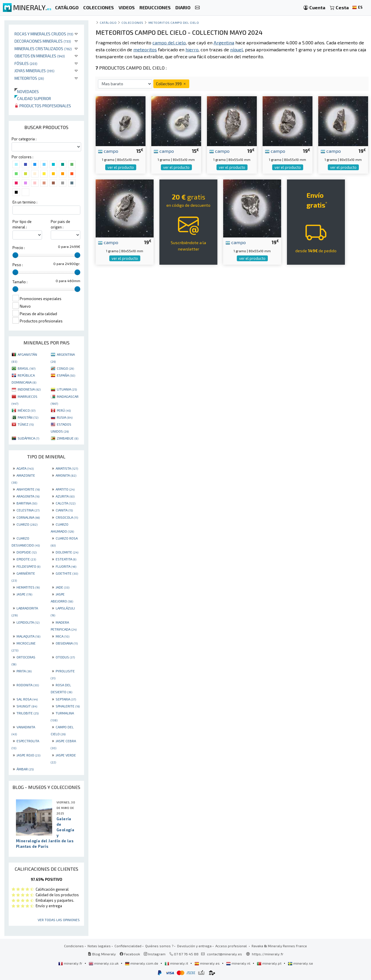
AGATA (25, 468)
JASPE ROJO (28, 755)
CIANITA (64, 510)
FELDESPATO (28, 566)
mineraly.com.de (142, 963)
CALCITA (66, 503)
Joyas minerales (34, 71)
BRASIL (27, 368)
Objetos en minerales (40, 56)
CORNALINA (28, 517)
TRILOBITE (28, 713)
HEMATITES (28, 587)
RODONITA (28, 685)
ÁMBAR (25, 769)
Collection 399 (171, 84)
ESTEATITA (66, 559)
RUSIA (65, 417)
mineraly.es (208, 963)
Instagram (155, 954)
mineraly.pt (270, 963)
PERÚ (64, 410)
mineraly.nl (239, 963)
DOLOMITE (67, 552)
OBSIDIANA (67, 643)
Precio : (19, 248)
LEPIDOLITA (28, 622)
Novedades (27, 91)
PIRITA (24, 671)
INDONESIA (29, 389)
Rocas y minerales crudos (44, 34)
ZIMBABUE (68, 438)
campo (108, 151)
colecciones (132, 22)
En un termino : (25, 202)
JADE (62, 587)
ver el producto (121, 167)
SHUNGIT (27, 706)
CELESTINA (28, 510)
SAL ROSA (27, 699)
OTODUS (65, 657)
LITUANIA (67, 389)
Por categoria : (24, 139)
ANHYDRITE (28, 489)
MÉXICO (27, 410)
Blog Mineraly (102, 954)
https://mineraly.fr (268, 954)
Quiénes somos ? (159, 946)
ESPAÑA (66, 375)
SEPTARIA (66, 699)
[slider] (15, 255)
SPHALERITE (68, 706)
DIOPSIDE (27, 552)
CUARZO (27, 524)
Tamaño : (20, 282)
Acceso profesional (232, 946)
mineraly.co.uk (104, 963)
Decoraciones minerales (43, 41)
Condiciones (74, 946)
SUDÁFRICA (28, 438)
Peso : (18, 265)
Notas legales (99, 946)
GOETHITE (67, 573)
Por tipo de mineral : (22, 224)
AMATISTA (67, 468)
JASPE (24, 594)
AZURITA (65, 496)
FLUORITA (66, 566)
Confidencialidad (128, 946)
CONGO (65, 368)
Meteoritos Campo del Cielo (174, 22)
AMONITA (66, 475)
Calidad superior (33, 98)
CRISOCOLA (67, 517)
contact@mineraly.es (224, 954)
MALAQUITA (28, 636)
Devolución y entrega (194, 946)
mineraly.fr (71, 963)
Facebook (130, 954)
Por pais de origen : (60, 224)
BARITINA (27, 503)
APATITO (65, 489)
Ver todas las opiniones (59, 920)
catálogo (108, 22)
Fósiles (26, 63)
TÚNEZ (26, 424)
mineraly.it (177, 963)
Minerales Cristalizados (43, 49)
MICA (62, 636)
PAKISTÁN (28, 417)
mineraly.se (300, 963)
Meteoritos (29, 78)
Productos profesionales (43, 106)
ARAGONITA (28, 496)
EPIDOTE (26, 559)
